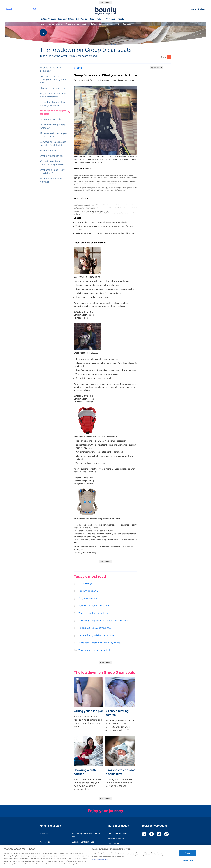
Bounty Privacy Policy (117, 839)
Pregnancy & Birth (66, 19)
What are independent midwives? (51, 180)
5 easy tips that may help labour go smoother (53, 104)
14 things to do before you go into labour (53, 135)
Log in (193, 9)
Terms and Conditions (117, 833)
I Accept (188, 857)
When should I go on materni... (94, 613)
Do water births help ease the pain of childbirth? (53, 144)
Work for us (45, 842)
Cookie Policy (113, 844)
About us (44, 833)
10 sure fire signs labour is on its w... (97, 635)
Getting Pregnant (48, 19)
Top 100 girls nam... (88, 591)
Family (121, 19)
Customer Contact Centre (83, 842)
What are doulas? (49, 151)
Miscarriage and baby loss (83, 847)
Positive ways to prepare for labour (52, 126)
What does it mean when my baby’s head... (100, 643)
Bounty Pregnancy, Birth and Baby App (87, 835)
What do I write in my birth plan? (51, 69)
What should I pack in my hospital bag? (53, 172)
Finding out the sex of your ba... (95, 628)
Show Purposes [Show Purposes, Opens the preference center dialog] (188, 865)
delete (31, 9)
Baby (92, 19)
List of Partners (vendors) (101, 864)
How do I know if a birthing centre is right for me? (53, 79)
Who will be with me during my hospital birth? (52, 163)
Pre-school (111, 19)
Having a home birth (50, 119)
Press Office (45, 847)
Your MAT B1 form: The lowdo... (94, 606)
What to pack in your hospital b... (95, 650)
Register (201, 9)
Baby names (82, 19)
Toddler (100, 19)
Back (78, 68)
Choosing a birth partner (52, 88)
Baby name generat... (89, 598)
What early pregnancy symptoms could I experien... (105, 621)
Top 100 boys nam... (89, 583)
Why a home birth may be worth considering (53, 95)
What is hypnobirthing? (51, 156)
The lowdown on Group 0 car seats (53, 112)
